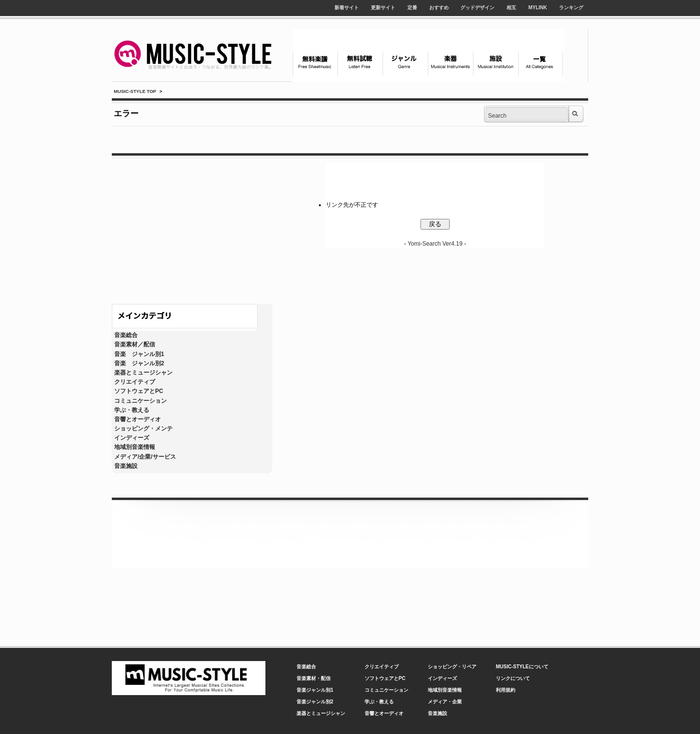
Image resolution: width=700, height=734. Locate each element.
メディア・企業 (445, 702)
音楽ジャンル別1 (315, 690)
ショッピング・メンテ (143, 429)
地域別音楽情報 (135, 447)
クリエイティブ (135, 382)
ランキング (571, 8)
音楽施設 (126, 466)
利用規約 (506, 690)
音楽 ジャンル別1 (139, 354)
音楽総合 (126, 335)
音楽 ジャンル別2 (139, 363)
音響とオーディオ (138, 419)
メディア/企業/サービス (145, 457)
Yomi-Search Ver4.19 (435, 244)
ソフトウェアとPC (139, 391)
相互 (511, 8)
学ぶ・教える (132, 410)
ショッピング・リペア (452, 667)
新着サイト (347, 8)
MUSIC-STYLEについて (522, 667)
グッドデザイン (477, 8)
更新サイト (383, 8)
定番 (412, 8)
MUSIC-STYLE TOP (135, 91)
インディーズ (132, 438)
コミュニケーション (140, 401)
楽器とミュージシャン (143, 373)
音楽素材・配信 (314, 678)
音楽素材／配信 (135, 344)
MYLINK (538, 8)
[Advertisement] (192, 229)
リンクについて (513, 678)
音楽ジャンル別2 (315, 702)
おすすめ (439, 8)
